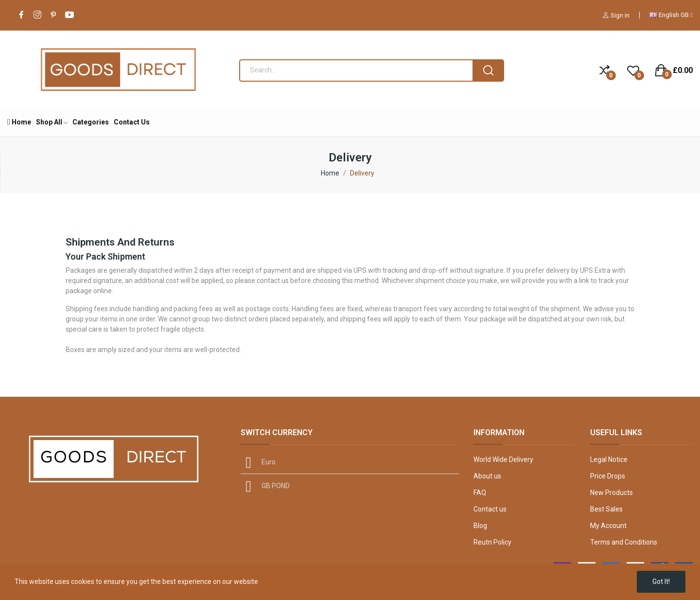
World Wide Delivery (503, 459)
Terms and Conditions (624, 542)
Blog (480, 526)
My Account (608, 526)
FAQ (480, 493)
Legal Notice (609, 459)
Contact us (490, 509)
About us (487, 476)
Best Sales (606, 509)
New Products (612, 493)
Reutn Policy (492, 542)
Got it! (661, 582)
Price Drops (608, 476)
